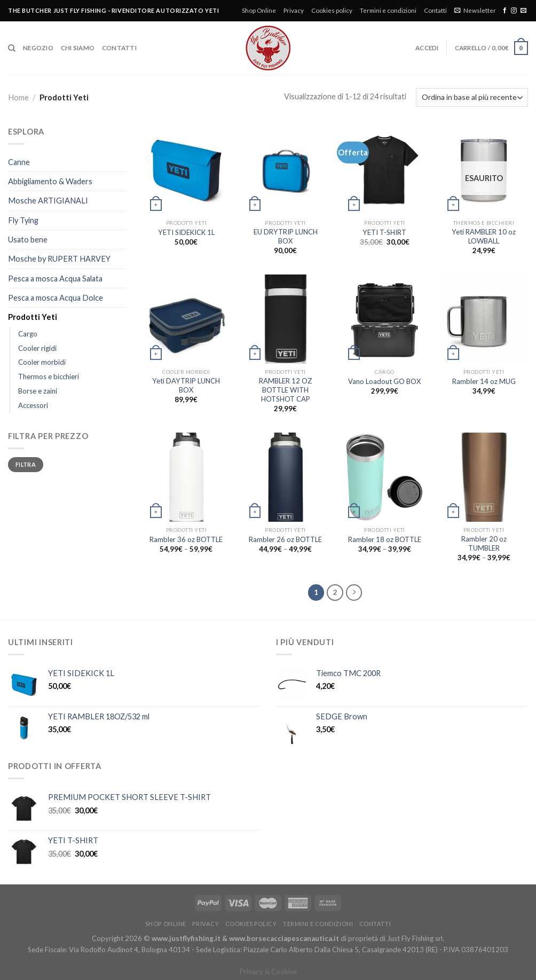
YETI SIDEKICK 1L (186, 232)
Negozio (38, 48)
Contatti (435, 10)
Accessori (33, 405)
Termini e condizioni (388, 10)
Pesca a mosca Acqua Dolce (56, 298)
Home (18, 97)
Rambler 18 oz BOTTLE (385, 539)
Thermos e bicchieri (49, 377)
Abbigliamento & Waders (50, 181)
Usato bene (28, 240)
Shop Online (259, 10)
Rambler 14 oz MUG (484, 381)
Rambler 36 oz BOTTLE (186, 539)
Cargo (28, 334)
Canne (19, 162)
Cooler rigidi (37, 348)
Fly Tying (23, 220)
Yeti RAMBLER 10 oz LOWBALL (484, 236)
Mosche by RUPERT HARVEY (59, 259)
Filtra (26, 464)
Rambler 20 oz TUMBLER (484, 543)
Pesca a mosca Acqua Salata (55, 279)
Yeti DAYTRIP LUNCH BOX (186, 385)
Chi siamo (78, 48)
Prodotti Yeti (33, 317)
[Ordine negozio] (472, 97)
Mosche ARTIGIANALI (48, 201)
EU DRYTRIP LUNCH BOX (286, 236)
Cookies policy (332, 10)
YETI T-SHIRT (384, 232)
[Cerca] (12, 48)
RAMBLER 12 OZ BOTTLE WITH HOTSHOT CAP (286, 390)
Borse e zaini (38, 391)
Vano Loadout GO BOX (384, 381)
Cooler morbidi (42, 362)
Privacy (294, 10)
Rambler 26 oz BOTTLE (285, 539)
